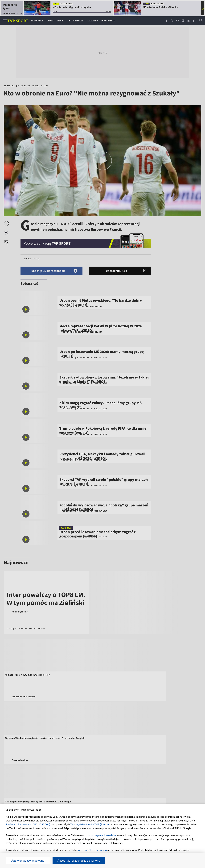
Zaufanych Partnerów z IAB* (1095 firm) (28, 824)
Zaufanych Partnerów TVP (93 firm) (90, 824)
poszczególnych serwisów (102, 835)
